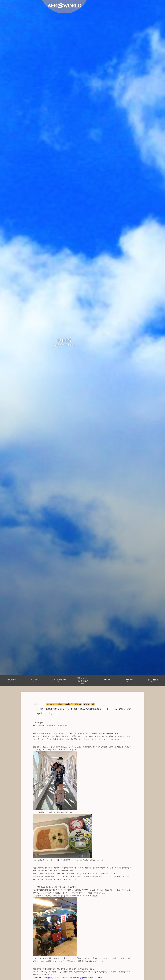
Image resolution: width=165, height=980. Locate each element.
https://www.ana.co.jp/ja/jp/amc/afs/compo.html (84, 977)
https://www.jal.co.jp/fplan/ (49, 977)
